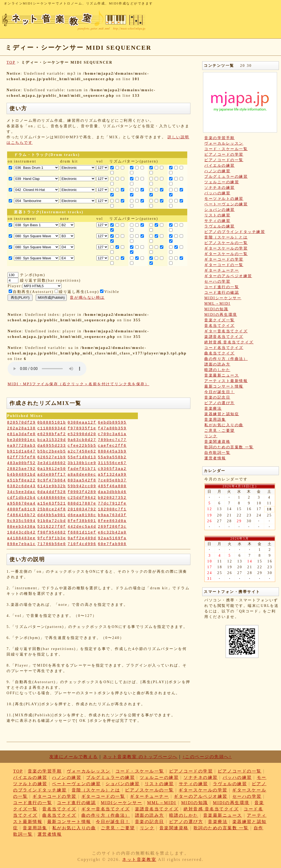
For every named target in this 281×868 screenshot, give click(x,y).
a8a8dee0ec (82, 475)
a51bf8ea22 (21, 480)
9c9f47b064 (52, 480)
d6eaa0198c (82, 515)
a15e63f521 (52, 504)
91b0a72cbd (52, 521)
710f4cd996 (82, 544)
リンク (211, 436)
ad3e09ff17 (52, 475)
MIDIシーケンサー (223, 298)
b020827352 (112, 498)
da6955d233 (52, 446)
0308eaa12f (82, 423)
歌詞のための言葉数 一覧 (229, 447)
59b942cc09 (82, 486)
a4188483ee (21, 538)
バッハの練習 (217, 193)
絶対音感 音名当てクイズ (229, 342)
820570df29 (21, 423)
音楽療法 (213, 408)
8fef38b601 (82, 521)
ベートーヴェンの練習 (226, 204)
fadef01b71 (82, 469)
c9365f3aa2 (112, 469)
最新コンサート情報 (224, 386)
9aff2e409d (82, 538)
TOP (11, 62)
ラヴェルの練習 (220, 226)
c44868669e (52, 498)
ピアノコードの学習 (224, 154)
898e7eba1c (21, 544)
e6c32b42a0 (112, 532)
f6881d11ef (82, 532)
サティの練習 (217, 221)
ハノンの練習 (217, 171)
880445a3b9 (112, 451)
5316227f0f (52, 527)
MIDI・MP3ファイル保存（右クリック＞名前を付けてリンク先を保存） (78, 384)
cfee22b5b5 (82, 446)
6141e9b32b (52, 486)
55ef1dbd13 (82, 457)
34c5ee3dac (21, 492)
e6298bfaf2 (52, 434)
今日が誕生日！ (220, 392)
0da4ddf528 (52, 492)
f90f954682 (52, 532)
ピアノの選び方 (220, 403)
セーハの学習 (217, 281)
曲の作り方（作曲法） (226, 359)
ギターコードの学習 (224, 259)
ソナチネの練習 (220, 188)
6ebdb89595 (112, 423)
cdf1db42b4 (21, 498)
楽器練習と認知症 (222, 414)
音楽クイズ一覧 (220, 320)
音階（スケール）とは (226, 237)
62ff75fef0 (21, 457)
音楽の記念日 (217, 397)
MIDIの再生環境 (221, 315)
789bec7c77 (112, 440)
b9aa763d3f (112, 515)
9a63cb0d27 (82, 440)
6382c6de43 (21, 486)
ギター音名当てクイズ (226, 331)
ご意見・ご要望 (220, 431)
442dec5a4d (82, 527)
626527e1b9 (52, 457)
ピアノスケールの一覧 (226, 243)
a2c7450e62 (82, 451)
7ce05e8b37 (112, 480)
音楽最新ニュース (222, 375)
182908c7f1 (112, 509)
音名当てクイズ (220, 326)
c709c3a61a (112, 434)
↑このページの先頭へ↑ (207, 757)
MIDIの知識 (216, 309)
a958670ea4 (21, 504)
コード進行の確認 (222, 293)
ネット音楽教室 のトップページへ (140, 757)
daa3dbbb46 (112, 492)
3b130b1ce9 (82, 463)
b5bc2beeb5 (52, 451)
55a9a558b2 (112, 457)
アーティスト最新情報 (226, 381)
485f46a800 (112, 486)
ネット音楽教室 (139, 859)
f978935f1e (82, 428)
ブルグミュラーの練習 (226, 177)
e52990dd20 (82, 434)
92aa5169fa (112, 538)
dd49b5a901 (52, 515)
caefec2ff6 (112, 446)
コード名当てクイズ (224, 348)
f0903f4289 (82, 492)
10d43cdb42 (21, 532)
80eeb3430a (21, 527)
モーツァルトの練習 (224, 199)
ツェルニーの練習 (222, 182)
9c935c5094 (21, 521)
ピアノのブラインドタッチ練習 (235, 232)
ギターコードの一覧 (224, 265)
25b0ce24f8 (52, 509)
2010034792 (82, 509)
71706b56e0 (52, 544)
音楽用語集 (215, 420)
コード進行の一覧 (222, 287)
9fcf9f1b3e (52, 538)
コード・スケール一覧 (226, 149)
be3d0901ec (21, 440)
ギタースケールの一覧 (226, 254)
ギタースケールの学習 (226, 248)
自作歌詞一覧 (217, 453)
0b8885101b (52, 423)
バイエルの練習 (220, 166)
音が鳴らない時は (87, 298)
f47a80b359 (112, 428)
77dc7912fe (112, 504)
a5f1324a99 (112, 475)
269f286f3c (112, 527)
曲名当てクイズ (220, 353)
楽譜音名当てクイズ (224, 337)
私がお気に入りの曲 (224, 425)
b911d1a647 (21, 451)
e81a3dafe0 (21, 434)
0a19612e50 (52, 469)
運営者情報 (215, 458)
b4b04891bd (21, 475)
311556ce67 (112, 463)
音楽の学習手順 (220, 138)
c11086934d (52, 428)
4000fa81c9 (21, 509)
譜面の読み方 (217, 364)
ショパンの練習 (220, 210)
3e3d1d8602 (52, 463)
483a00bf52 (21, 463)
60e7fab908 (112, 544)
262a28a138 (21, 428)
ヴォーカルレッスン (224, 143)
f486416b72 (21, 515)
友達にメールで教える (74, 757)
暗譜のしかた (217, 370)
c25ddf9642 (82, 498)
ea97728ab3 (21, 446)
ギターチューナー (222, 270)
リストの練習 (217, 215)
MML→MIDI (217, 304)
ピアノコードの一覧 (224, 160)
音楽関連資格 (217, 442)
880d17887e (82, 504)
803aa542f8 (82, 480)
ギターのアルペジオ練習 (228, 276)
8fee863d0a (112, 521)
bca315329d (52, 440)
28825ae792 (21, 469)
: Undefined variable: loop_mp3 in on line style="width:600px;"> (47, 369)
